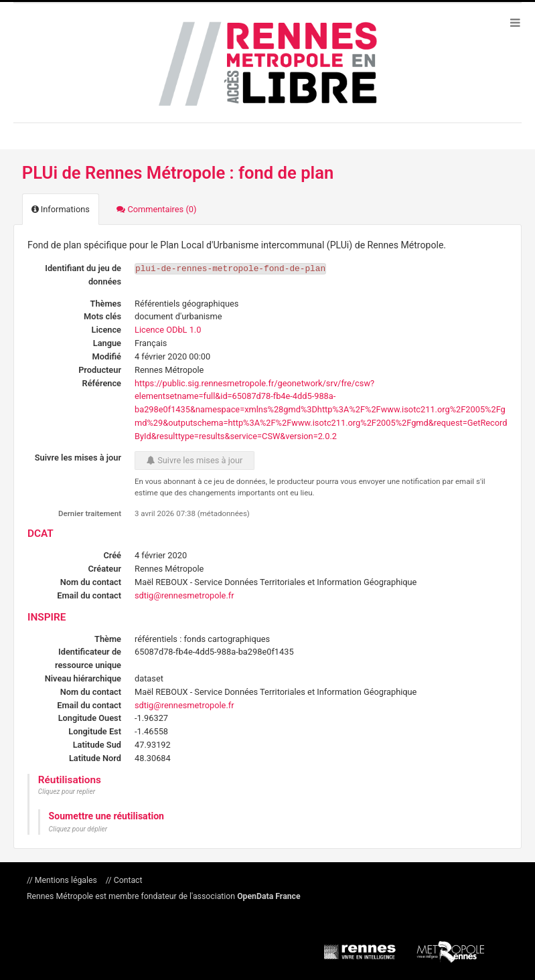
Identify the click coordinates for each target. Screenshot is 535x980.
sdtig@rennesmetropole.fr (184, 595)
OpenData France (269, 896)
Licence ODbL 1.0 (168, 330)
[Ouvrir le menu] (515, 22)
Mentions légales (66, 880)
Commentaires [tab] (156, 209)
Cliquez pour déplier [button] (78, 829)
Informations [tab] (61, 209)
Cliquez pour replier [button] (67, 792)
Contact (127, 880)
